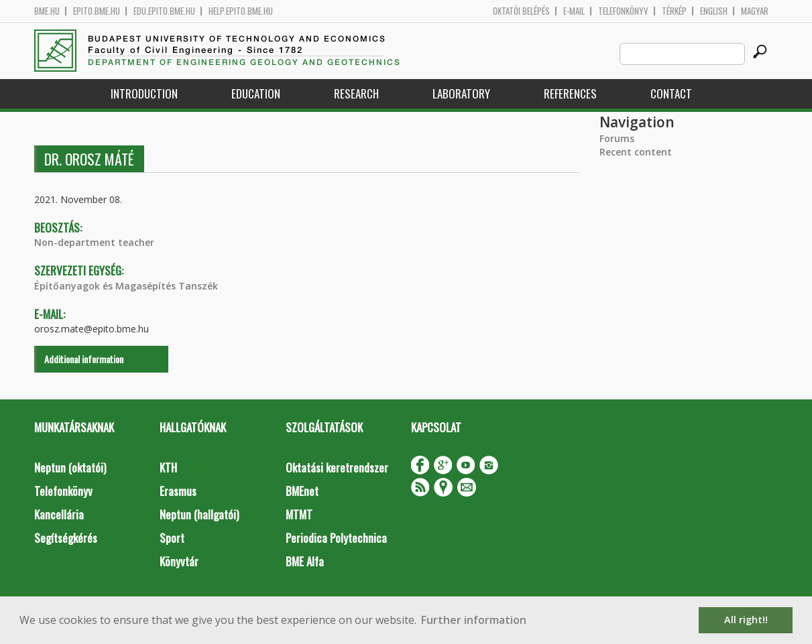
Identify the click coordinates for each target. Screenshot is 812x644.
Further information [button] (474, 620)
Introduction (144, 93)
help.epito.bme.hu (241, 11)
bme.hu (47, 11)
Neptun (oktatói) (70, 467)
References (570, 93)
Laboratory (461, 93)
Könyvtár (179, 561)
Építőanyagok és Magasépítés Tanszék (126, 286)
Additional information (84, 359)
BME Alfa (305, 561)
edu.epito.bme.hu (164, 11)
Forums (617, 138)
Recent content (636, 152)
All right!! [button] (746, 620)
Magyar (755, 11)
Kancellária (59, 514)
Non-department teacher (94, 242)
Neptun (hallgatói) (199, 514)
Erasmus (178, 491)
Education (256, 93)
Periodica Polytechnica (336, 538)
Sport (172, 538)
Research (356, 93)
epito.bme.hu (97, 11)
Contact (671, 93)
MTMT (299, 514)
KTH (168, 467)
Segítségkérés (66, 538)
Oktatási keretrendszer (337, 467)
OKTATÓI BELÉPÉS (521, 11)
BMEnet (302, 491)
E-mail (574, 11)
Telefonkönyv (623, 11)
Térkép (674, 11)
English (714, 11)
